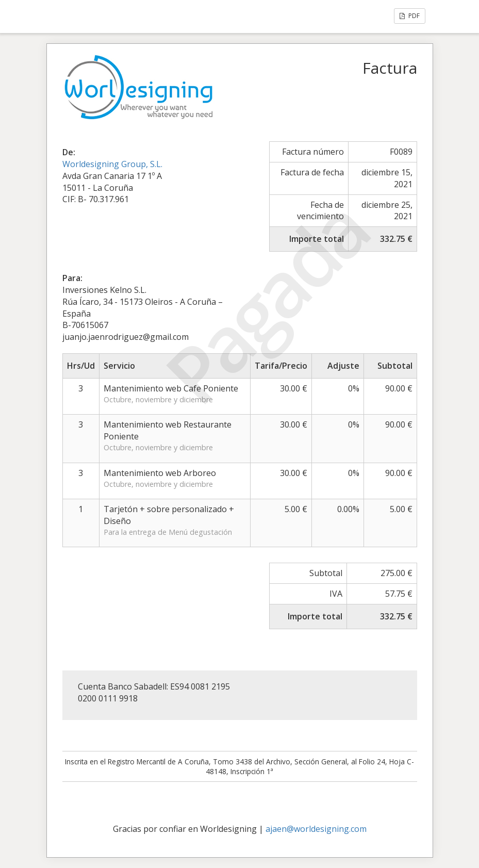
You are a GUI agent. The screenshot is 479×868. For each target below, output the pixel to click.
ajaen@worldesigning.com (316, 829)
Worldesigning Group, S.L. (112, 164)
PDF (410, 16)
